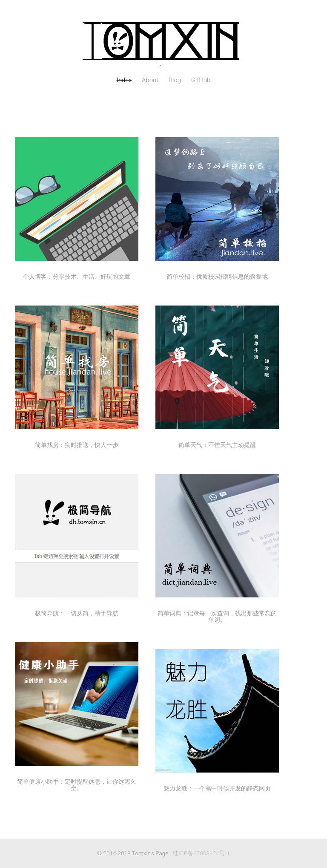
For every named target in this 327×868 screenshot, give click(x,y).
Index (124, 80)
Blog (175, 80)
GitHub (201, 80)
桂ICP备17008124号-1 (201, 853)
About (150, 80)
